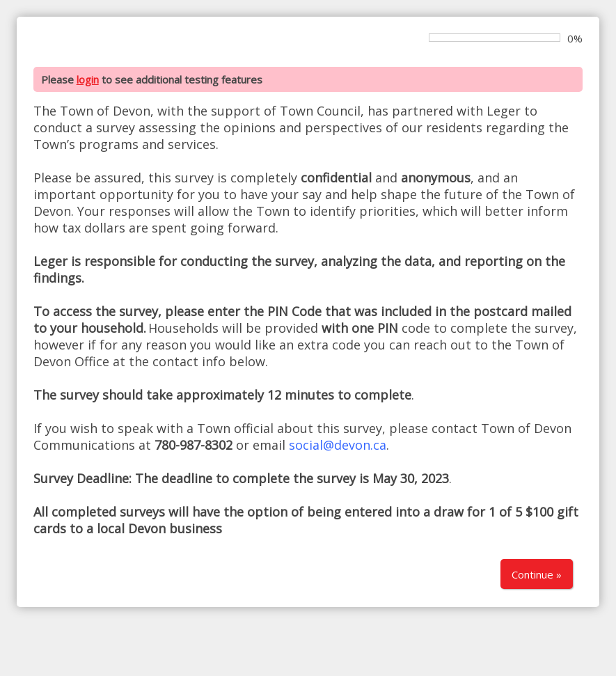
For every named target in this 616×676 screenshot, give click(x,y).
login (88, 79)
